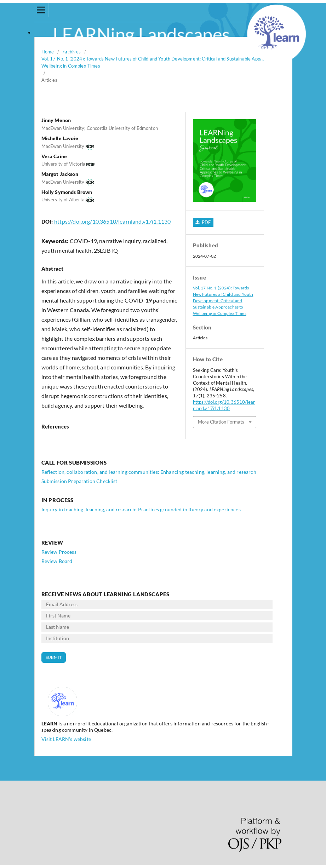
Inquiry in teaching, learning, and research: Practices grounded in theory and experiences (141, 509)
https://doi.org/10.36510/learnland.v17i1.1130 (112, 221)
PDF (206, 222)
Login (41, 32)
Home (48, 52)
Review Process (59, 552)
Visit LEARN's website (66, 739)
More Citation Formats (221, 422)
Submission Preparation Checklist (79, 481)
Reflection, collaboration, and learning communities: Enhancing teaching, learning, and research (149, 472)
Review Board (57, 561)
